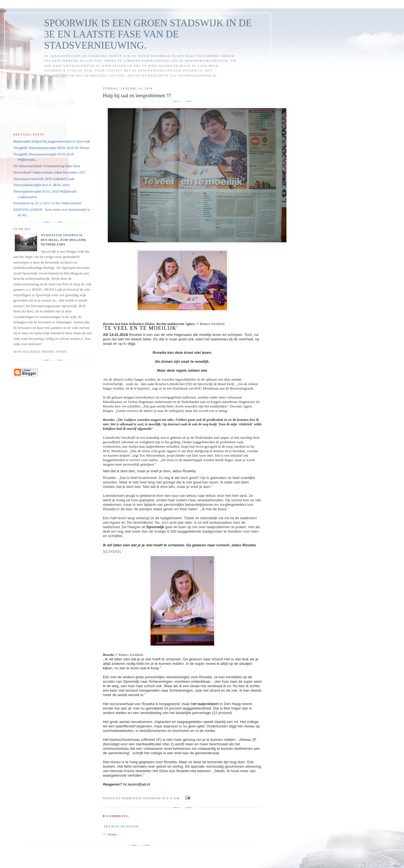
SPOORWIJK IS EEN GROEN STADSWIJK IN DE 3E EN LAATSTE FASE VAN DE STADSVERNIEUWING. (148, 34)
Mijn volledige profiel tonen (40, 352)
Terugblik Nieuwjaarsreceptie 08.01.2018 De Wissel (51, 148)
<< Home (110, 834)
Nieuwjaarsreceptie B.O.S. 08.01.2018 (41, 185)
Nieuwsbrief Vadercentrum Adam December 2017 (50, 172)
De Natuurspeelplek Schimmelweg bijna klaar (47, 166)
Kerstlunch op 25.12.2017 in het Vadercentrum (47, 203)
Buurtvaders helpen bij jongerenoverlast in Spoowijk (52, 141)
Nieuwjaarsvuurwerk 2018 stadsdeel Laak (44, 179)
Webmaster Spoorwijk (62, 235)
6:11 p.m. (174, 798)
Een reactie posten (121, 827)
